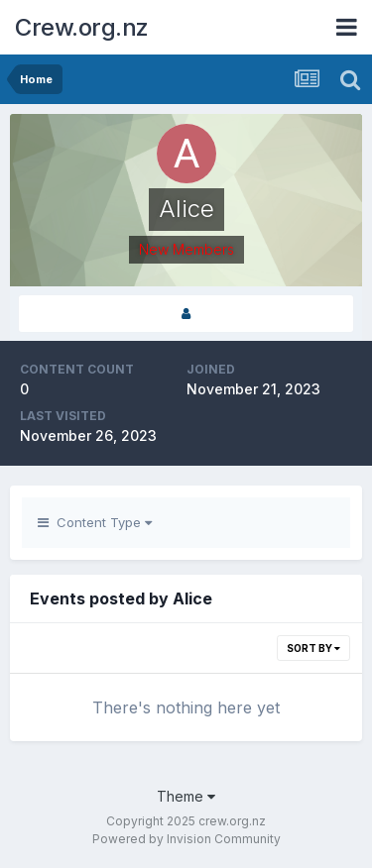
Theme (186, 796)
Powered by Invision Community (186, 839)
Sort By (313, 648)
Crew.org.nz (82, 27)
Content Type (95, 522)
